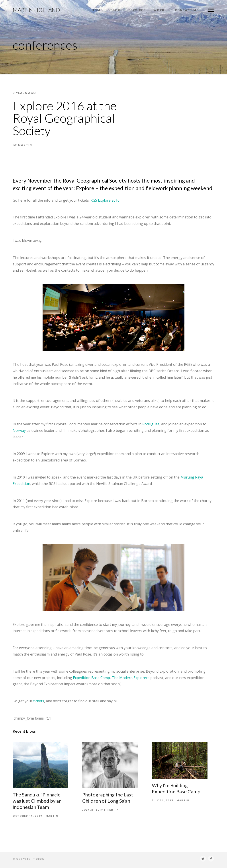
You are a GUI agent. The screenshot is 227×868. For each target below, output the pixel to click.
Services (137, 10)
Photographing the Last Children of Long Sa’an (108, 798)
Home (97, 10)
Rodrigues (151, 424)
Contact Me (187, 10)
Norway (19, 430)
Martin (52, 816)
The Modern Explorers (131, 678)
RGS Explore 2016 (105, 200)
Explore (85, 188)
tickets (39, 701)
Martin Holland (36, 10)
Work (159, 10)
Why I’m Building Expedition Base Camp (176, 788)
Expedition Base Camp (91, 678)
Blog (115, 10)
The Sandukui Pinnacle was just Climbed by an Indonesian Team (37, 801)
